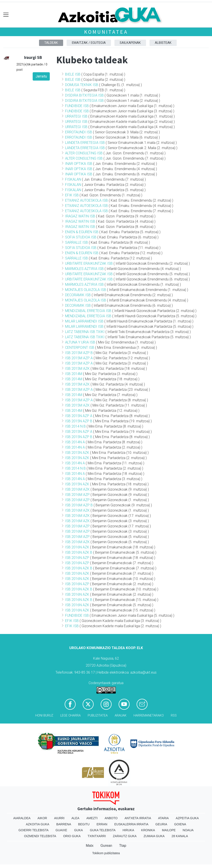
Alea (75, 818)
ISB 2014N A (75, 442)
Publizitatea (98, 716)
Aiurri (59, 818)
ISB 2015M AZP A (79, 358)
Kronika (148, 830)
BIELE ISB (73, 74)
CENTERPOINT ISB (80, 348)
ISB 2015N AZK (77, 453)
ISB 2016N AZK (77, 547)
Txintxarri (97, 836)
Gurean (106, 846)
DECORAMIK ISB (78, 295)
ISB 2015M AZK (77, 369)
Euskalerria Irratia (131, 824)
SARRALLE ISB (77, 242)
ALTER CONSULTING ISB (84, 153)
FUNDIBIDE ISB (77, 106)
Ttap (123, 846)
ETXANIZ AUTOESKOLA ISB (86, 200)
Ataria (163, 818)
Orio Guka (72, 836)
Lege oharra (70, 716)
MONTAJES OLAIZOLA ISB (86, 290)
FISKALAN (73, 179)
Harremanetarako (149, 716)
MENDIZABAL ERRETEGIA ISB (88, 311)
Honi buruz (44, 716)
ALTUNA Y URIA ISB (80, 342)
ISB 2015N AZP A (79, 416)
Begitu (84, 824)
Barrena (64, 824)
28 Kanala (180, 836)
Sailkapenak (130, 43)
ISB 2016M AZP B (79, 505)
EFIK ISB (72, 195)
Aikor (42, 818)
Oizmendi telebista (40, 836)
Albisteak (163, 43)
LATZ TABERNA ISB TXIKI (85, 332)
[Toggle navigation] (6, 15)
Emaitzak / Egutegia (89, 43)
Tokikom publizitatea (106, 853)
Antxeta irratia (138, 818)
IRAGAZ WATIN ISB (80, 216)
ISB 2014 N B (75, 426)
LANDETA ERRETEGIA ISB (85, 143)
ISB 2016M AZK (77, 489)
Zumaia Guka (154, 836)
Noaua (188, 830)
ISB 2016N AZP (77, 558)
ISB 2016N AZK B (79, 552)
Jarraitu (41, 76)
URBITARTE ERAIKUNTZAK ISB (89, 263)
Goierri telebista (33, 830)
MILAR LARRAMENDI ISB (84, 321)
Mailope (169, 830)
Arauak (121, 716)
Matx (90, 846)
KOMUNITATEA (106, 32)
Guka (78, 830)
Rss (174, 716)
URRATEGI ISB (76, 116)
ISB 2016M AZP (77, 495)
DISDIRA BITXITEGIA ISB (84, 95)
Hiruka (128, 830)
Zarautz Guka (125, 836)
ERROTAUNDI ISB (79, 132)
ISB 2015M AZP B (79, 353)
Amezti (92, 818)
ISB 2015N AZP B (79, 421)
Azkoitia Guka (38, 824)
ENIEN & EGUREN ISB (82, 232)
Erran (102, 824)
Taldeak (51, 43)
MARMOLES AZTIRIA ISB (84, 269)
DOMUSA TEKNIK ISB (82, 85)
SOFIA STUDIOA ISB (81, 237)
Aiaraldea (22, 818)
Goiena (180, 824)
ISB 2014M (74, 374)
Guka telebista (103, 830)
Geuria (161, 824)
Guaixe (61, 830)
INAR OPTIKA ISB (79, 164)
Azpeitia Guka (187, 818)
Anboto (111, 818)
